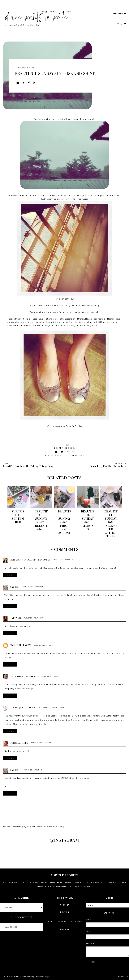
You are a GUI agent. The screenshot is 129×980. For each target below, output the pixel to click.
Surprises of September (18, 517)
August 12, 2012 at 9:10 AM (63, 560)
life (81, 456)
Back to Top (123, 977)
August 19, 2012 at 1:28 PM (32, 770)
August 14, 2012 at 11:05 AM (53, 708)
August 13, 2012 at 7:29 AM (48, 676)
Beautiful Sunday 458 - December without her (111, 524)
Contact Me (77, 922)
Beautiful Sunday (66, 456)
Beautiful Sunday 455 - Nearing (88, 520)
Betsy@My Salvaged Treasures (30, 560)
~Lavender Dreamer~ (23, 676)
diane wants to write (18, 977)
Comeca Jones (19, 743)
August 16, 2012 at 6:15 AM (41, 743)
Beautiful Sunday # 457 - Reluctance (41, 520)
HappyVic (16, 618)
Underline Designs (42, 977)
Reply (10, 575)
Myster (14, 587)
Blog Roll (65, 930)
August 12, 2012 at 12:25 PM (32, 587)
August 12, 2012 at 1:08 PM (34, 618)
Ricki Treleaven (20, 645)
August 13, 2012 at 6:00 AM (43, 645)
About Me (62, 922)
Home (50, 922)
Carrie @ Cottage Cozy (25, 708)
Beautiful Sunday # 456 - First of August (65, 522)
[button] (117, 13)
